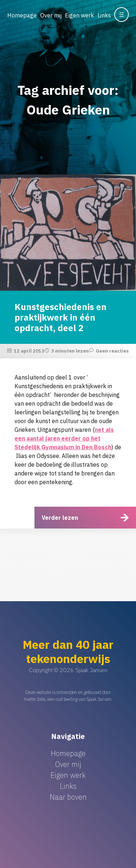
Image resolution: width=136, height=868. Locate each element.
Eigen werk (79, 15)
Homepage (22, 15)
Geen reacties (112, 351)
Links (104, 15)
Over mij (51, 15)
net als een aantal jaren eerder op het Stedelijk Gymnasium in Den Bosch (64, 438)
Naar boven (68, 797)
